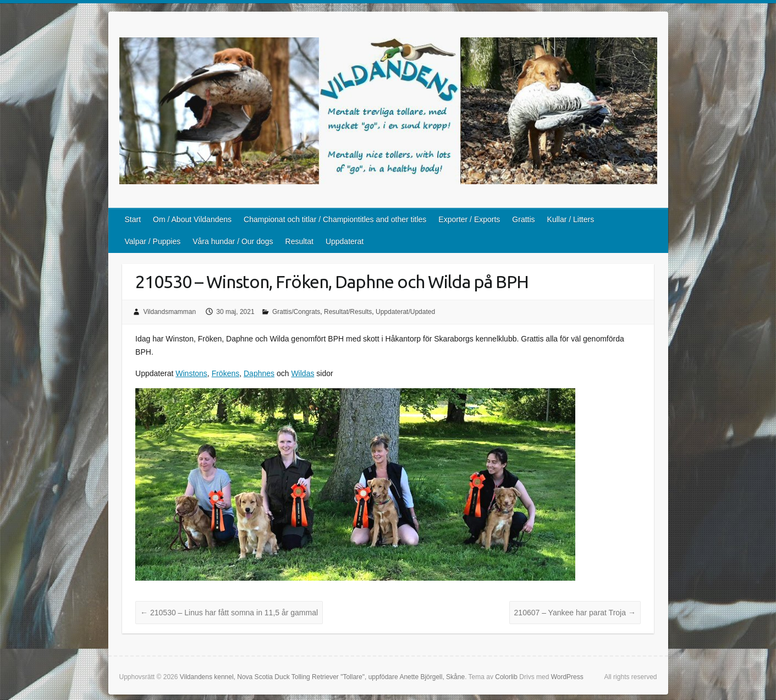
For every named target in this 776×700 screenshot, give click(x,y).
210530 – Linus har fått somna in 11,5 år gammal (229, 613)
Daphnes (259, 373)
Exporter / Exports (469, 219)
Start (133, 219)
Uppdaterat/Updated (405, 312)
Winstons (191, 373)
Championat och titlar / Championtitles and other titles (335, 219)
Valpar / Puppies (153, 241)
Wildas (302, 373)
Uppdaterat (345, 241)
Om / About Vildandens (192, 219)
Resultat (299, 241)
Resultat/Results (348, 312)
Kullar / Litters (571, 219)
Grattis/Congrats (296, 312)
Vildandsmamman (169, 312)
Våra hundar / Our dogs (233, 241)
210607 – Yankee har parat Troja (575, 613)
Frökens (226, 373)
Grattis (523, 219)
